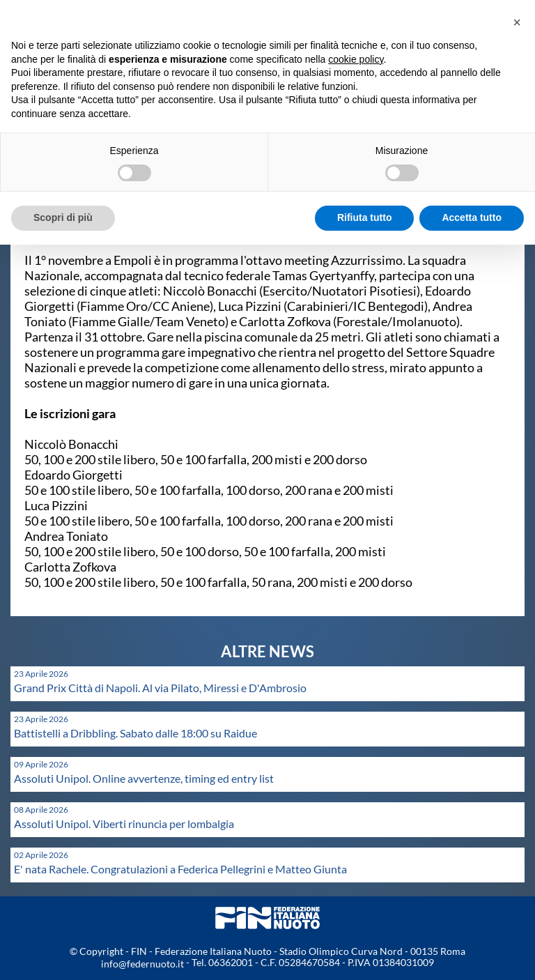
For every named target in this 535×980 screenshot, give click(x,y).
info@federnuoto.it (142, 964)
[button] (517, 22)
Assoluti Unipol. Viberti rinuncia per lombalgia (124, 824)
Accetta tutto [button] (472, 217)
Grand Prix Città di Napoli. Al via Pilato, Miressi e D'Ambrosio (160, 688)
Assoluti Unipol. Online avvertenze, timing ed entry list (144, 778)
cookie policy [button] (356, 59)
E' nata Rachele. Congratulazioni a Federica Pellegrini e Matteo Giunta (180, 869)
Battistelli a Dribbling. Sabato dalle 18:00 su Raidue (135, 733)
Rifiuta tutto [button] (365, 217)
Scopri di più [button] (63, 217)
